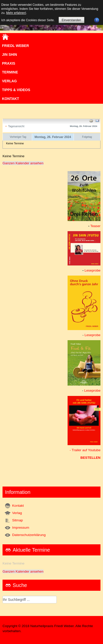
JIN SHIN (9, 55)
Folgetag (87, 137)
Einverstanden (71, 20)
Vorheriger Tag (18, 137)
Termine (10, 72)
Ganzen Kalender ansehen (23, 163)
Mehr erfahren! (16, 13)
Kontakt (11, 99)
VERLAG (9, 81)
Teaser (95, 226)
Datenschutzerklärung (29, 535)
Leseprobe (92, 270)
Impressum (21, 528)
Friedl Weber (15, 46)
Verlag (17, 513)
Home (5, 37)
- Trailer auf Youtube (85, 450)
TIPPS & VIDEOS (16, 90)
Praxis (9, 63)
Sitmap (17, 520)
